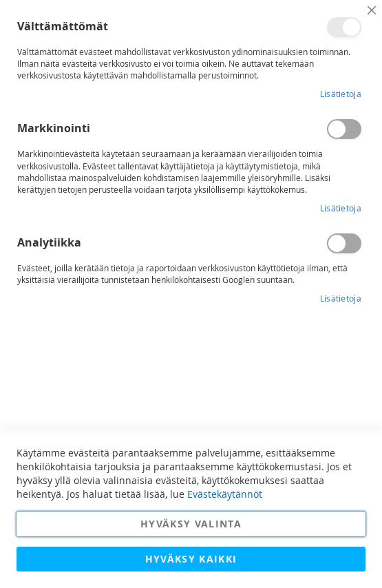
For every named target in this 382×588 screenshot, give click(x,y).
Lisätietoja (341, 94)
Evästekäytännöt (225, 494)
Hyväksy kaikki (191, 559)
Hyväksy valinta (191, 524)
